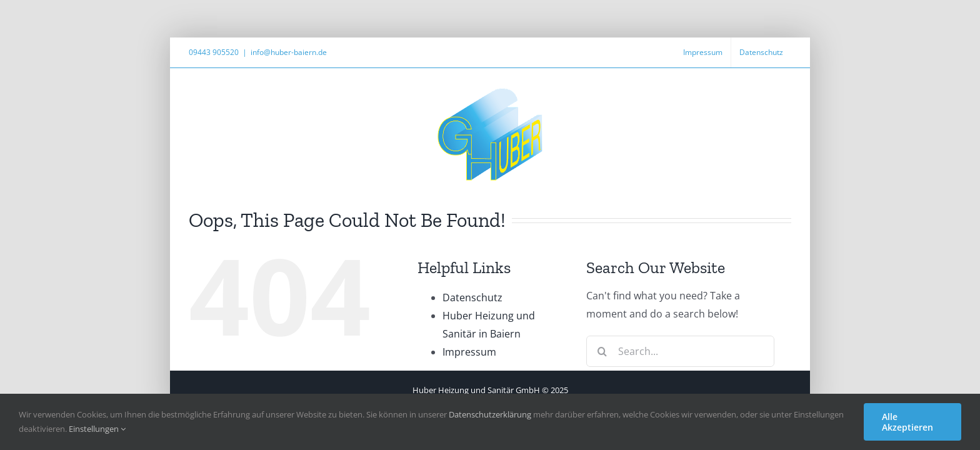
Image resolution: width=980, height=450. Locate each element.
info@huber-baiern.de (289, 52)
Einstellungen (97, 429)
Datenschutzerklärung (490, 414)
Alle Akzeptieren (907, 422)
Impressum (469, 352)
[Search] (602, 351)
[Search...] (680, 351)
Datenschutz (472, 297)
